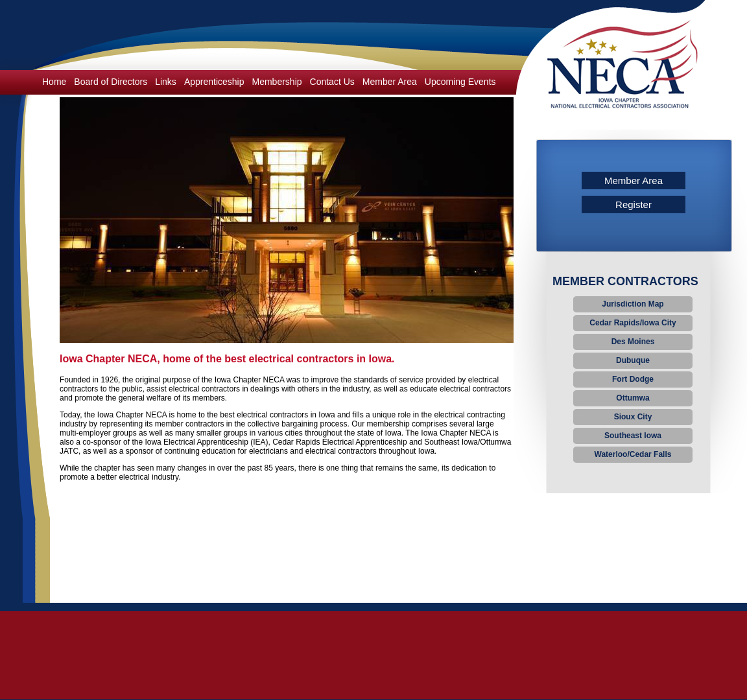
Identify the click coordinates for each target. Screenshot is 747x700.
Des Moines (633, 342)
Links (166, 82)
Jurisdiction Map (633, 304)
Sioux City (633, 417)
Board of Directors (111, 82)
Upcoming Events (460, 82)
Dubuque (633, 360)
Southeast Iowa (633, 436)
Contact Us (332, 82)
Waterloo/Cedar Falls (633, 454)
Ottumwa (633, 398)
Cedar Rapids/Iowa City (633, 323)
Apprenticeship (214, 82)
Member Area (390, 82)
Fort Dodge (633, 379)
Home (54, 82)
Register (634, 204)
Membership (277, 82)
